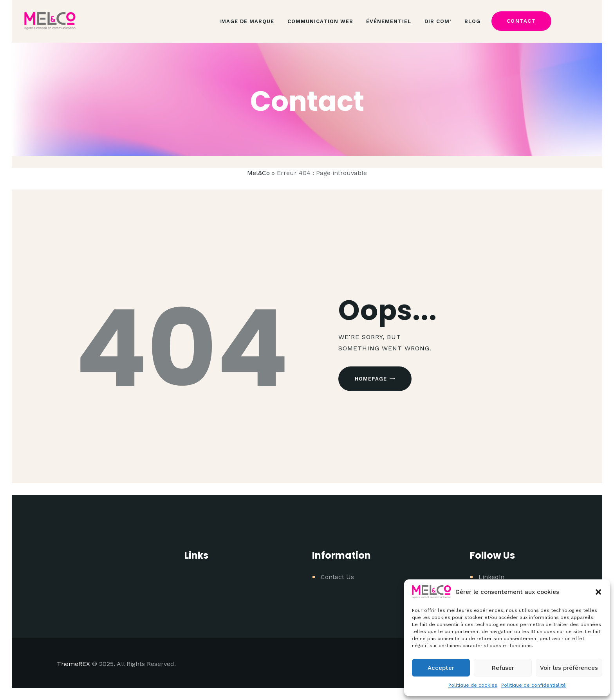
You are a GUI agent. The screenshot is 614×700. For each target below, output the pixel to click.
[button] (598, 592)
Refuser (503, 668)
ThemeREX (73, 664)
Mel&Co (258, 173)
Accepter (441, 668)
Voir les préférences (569, 668)
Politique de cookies (473, 685)
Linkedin (491, 577)
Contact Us (337, 577)
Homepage (371, 379)
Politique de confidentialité (534, 685)
